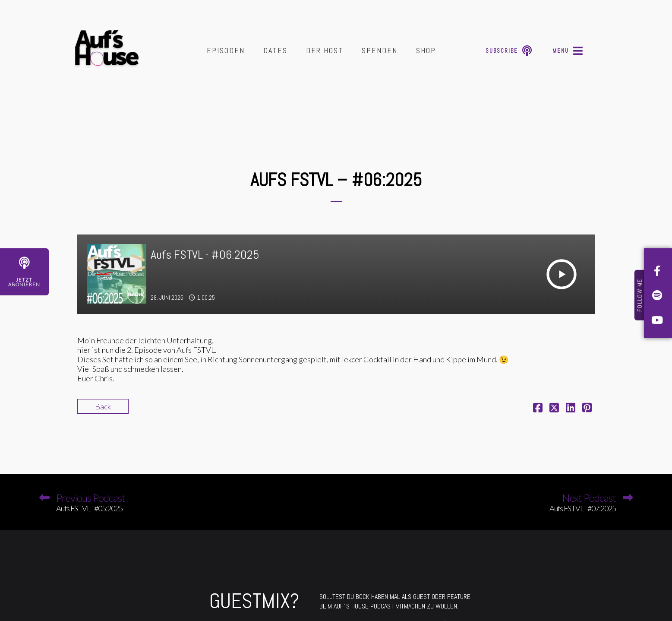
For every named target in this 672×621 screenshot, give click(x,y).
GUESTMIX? (254, 601)
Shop (426, 50)
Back (103, 406)
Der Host (325, 50)
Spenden (380, 50)
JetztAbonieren (24, 282)
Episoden (226, 50)
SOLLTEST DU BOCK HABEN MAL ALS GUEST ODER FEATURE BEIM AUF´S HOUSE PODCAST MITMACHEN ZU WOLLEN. (395, 601)
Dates (275, 50)
